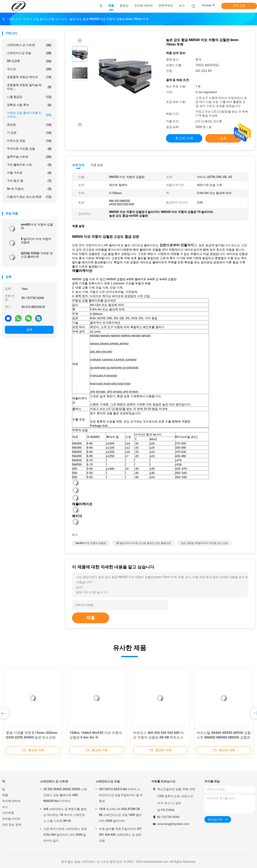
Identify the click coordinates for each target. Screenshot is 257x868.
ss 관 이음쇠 (29, 189)
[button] (160, 271)
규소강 (29, 69)
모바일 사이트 (11, 819)
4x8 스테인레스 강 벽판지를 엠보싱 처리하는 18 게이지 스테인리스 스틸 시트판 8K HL (65, 815)
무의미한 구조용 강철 (29, 149)
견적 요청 (239, 6)
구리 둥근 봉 (29, 181)
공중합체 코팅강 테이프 (29, 77)
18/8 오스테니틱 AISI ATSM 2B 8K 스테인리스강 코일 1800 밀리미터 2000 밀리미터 (120, 815)
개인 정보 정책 (12, 825)
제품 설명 (97, 165)
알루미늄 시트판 (29, 157)
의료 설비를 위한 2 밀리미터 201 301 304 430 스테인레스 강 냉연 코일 (120, 835)
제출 (91, 618)
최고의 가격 (184, 138)
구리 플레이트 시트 (29, 165)
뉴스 (5, 807)
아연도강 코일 (29, 141)
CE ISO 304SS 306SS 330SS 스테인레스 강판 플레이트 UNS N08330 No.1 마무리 (65, 795)
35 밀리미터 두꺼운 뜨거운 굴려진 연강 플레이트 (143, 543)
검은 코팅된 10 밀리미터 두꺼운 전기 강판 (205, 543)
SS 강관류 (29, 61)
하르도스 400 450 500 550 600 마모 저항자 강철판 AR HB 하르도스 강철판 (158, 737)
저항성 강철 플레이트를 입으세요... (29, 115)
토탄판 (29, 125)
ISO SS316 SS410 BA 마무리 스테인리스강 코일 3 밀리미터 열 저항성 (121, 795)
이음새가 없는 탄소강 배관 (29, 197)
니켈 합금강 (29, 97)
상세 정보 (78, 165)
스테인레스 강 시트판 (29, 45)
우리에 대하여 (11, 801)
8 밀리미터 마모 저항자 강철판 (36, 241)
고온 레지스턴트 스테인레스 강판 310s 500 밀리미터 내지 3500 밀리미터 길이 (65, 835)
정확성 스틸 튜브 (29, 105)
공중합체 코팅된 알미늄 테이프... (29, 87)
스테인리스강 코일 (29, 53)
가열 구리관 (29, 173)
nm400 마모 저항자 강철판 (37, 226)
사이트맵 (8, 813)
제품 (5, 795)
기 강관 (29, 133)
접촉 (29, 330)
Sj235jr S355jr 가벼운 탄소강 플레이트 (37, 255)
